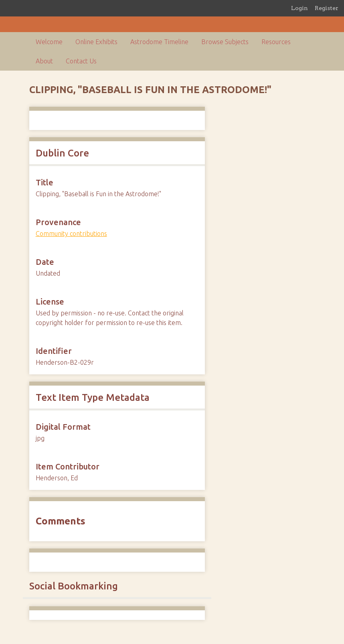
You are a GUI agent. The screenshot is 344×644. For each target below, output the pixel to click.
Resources (276, 42)
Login (299, 8)
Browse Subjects (225, 42)
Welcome (49, 42)
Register (327, 8)
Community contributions (71, 234)
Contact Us (81, 61)
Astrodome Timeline (159, 42)
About (44, 61)
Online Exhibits (96, 42)
